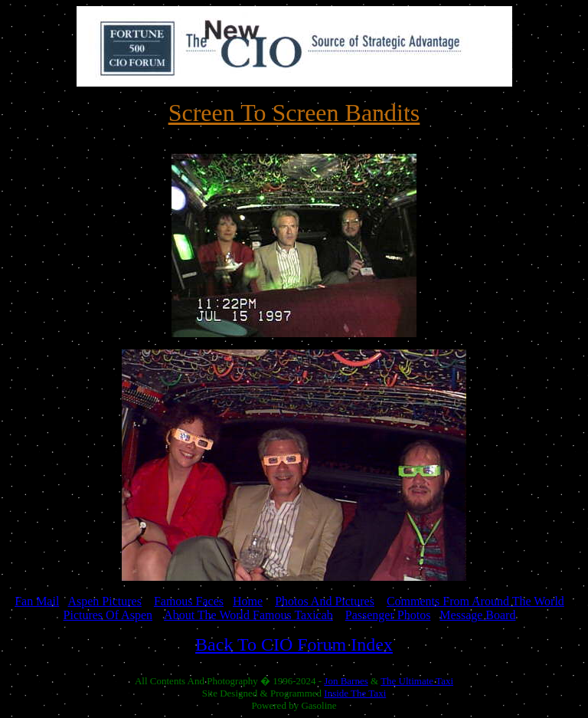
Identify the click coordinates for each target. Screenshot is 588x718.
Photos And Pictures (325, 601)
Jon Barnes (346, 681)
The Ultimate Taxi (417, 681)
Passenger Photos (388, 615)
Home (248, 601)
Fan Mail (37, 601)
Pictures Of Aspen (108, 615)
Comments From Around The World (475, 601)
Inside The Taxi (355, 693)
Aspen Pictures (104, 601)
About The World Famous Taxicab (248, 615)
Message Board (477, 615)
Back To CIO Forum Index (294, 644)
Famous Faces (189, 601)
